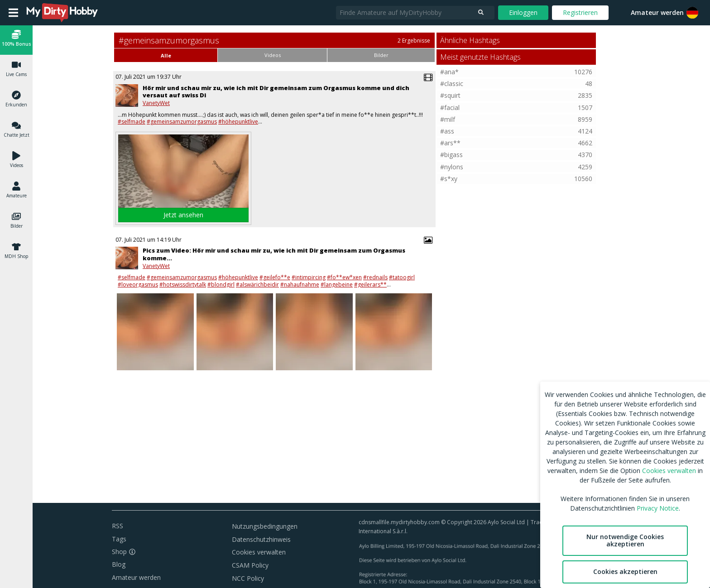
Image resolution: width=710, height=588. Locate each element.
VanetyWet (156, 103)
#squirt (450, 95)
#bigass (451, 155)
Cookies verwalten (259, 552)
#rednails (375, 277)
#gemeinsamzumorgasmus (182, 122)
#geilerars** (370, 284)
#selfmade (132, 122)
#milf (448, 119)
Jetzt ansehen (183, 215)
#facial (450, 108)
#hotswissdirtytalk (183, 284)
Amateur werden (657, 12)
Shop (119, 552)
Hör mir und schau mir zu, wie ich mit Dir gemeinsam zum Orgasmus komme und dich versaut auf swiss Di (276, 92)
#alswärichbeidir (257, 284)
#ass (447, 131)
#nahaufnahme (300, 284)
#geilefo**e (275, 277)
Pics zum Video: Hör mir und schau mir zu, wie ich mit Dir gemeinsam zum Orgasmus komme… (274, 254)
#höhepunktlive (238, 122)
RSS (118, 526)
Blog (119, 564)
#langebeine (337, 284)
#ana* (449, 72)
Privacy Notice (658, 508)
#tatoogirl (402, 277)
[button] (16, 40)
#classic (452, 84)
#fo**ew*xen (344, 277)
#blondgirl (221, 284)
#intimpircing (309, 277)
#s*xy (449, 179)
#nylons (452, 167)
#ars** (450, 143)
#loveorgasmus (138, 284)
